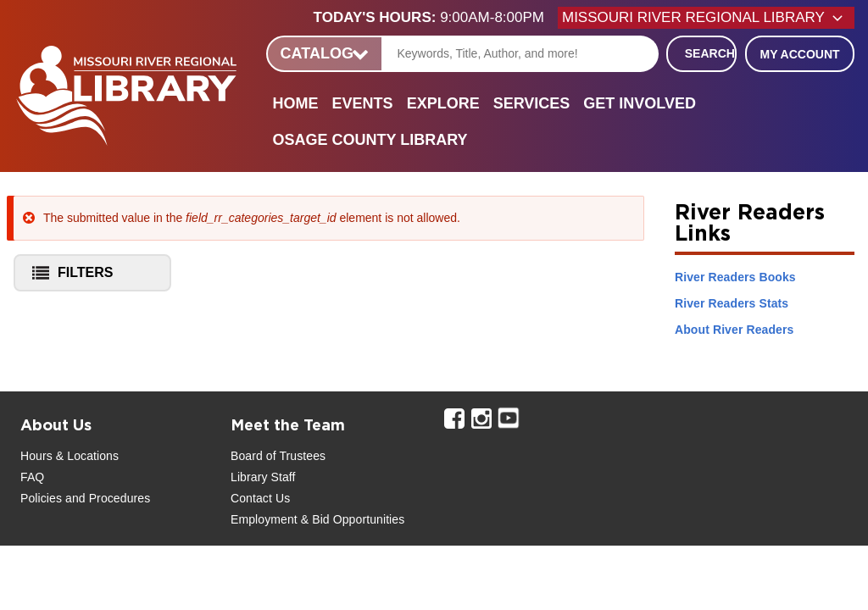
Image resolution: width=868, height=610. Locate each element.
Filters (68, 276)
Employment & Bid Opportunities (317, 519)
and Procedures (106, 498)
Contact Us (260, 498)
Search (710, 53)
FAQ (32, 477)
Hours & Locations (70, 456)
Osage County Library (370, 140)
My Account (799, 54)
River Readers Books (735, 277)
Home (296, 103)
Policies (41, 498)
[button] (436, 18)
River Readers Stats (732, 303)
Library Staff (263, 477)
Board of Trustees (278, 456)
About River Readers (734, 330)
